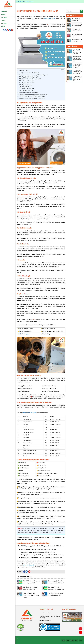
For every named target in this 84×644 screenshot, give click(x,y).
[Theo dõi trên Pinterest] (8, 31)
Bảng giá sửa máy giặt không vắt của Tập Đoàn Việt (33, 95)
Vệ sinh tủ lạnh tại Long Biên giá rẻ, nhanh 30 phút (77, 41)
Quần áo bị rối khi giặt (28, 81)
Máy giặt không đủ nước (28, 83)
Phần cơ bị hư (25, 87)
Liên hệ (3, 27)
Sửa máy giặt (29, 2)
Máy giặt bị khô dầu (27, 85)
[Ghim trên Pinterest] (29, 572)
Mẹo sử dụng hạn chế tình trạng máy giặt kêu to (32, 99)
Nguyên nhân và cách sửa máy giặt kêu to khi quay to (33, 75)
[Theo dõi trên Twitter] (6, 31)
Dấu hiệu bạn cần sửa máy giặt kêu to (29, 73)
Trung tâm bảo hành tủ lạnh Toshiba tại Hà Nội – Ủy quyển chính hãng (77, 36)
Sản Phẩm (4, 18)
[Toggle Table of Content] (62, 71)
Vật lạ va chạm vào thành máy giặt (31, 79)
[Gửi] (81, 11)
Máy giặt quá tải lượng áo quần (30, 77)
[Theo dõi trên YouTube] (12, 31)
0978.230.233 (48, 620)
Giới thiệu (4, 24)
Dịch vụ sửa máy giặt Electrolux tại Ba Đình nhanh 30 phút (31, 595)
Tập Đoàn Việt (20, 2)
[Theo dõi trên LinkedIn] (10, 31)
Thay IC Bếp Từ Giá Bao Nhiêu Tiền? (76, 20)
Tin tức (3, 21)
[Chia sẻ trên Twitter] (27, 572)
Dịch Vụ (3, 15)
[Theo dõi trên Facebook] (4, 31)
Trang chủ (4, 12)
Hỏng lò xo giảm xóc (27, 91)
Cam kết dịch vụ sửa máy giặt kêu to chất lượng (32, 97)
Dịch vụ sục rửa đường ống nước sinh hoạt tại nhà (77, 26)
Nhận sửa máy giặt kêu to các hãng (29, 93)
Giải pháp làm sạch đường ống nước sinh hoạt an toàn (76, 31)
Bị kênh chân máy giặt (28, 89)
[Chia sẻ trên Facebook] (24, 572)
